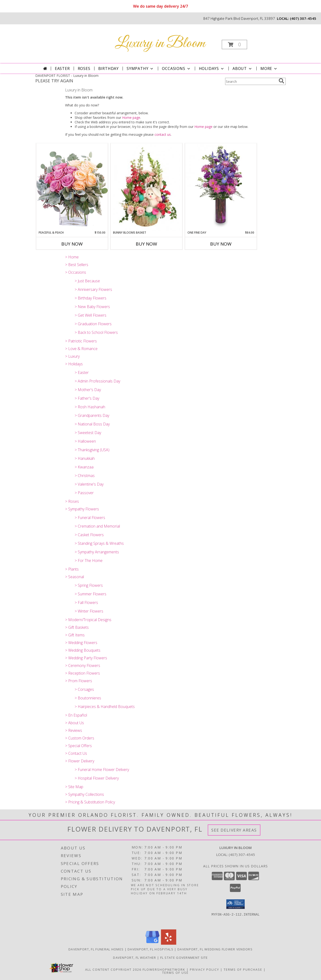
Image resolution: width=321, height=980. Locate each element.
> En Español (76, 715)
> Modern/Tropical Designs (88, 620)
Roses (84, 68)
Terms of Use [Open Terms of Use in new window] (175, 973)
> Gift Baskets (77, 627)
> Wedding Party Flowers (86, 658)
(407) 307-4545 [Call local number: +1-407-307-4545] (303, 18)
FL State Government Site (184, 958)
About (243, 68)
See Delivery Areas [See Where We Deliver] (234, 830)
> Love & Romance (81, 349)
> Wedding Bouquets (83, 650)
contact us (163, 134)
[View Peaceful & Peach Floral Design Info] (72, 187)
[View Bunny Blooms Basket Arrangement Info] (146, 187)
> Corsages (84, 689)
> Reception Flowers (83, 673)
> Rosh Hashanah (90, 407)
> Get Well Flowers (91, 315)
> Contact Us (76, 753)
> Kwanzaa (84, 467)
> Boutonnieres (88, 698)
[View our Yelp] (169, 943)
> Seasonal (75, 577)
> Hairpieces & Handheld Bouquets (105, 707)
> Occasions (76, 272)
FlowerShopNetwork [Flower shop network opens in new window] (164, 970)
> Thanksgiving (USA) (92, 450)
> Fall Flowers (86, 603)
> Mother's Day (88, 390)
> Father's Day (87, 398)
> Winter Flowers (89, 611)
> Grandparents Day (92, 415)
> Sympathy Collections (85, 794)
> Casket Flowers (89, 535)
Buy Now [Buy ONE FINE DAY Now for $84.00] (221, 244)
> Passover (84, 493)
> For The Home (89, 561)
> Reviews (74, 730)
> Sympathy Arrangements (97, 552)
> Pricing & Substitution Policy (90, 802)
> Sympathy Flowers (82, 509)
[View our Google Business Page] (152, 943)
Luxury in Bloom (160, 44)
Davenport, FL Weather (135, 958)
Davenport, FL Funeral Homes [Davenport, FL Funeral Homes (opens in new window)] (96, 949)
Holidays (212, 68)
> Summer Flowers (91, 594)
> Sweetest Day (88, 433)
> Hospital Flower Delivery (97, 778)
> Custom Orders (80, 738)
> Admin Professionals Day (97, 381)
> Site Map (74, 787)
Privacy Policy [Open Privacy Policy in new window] (205, 970)
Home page (131, 118)
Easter (62, 68)
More (269, 68)
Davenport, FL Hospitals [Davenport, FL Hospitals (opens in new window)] (150, 949)
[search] (281, 81)
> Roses (72, 501)
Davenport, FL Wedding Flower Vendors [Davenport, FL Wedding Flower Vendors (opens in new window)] (215, 949)
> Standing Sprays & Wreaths (99, 543)
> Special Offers (78, 746)
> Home (72, 257)
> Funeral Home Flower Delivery (102, 770)
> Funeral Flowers (90, 518)
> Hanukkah (85, 458)
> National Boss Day (92, 424)
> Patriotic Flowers (81, 341)
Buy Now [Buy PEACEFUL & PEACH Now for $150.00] (72, 244)
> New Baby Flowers (92, 307)
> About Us (75, 723)
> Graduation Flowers (93, 324)
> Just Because (87, 281)
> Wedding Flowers (81, 643)
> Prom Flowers (79, 681)
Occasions (176, 68)
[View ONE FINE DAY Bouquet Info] (221, 187)
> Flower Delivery (80, 761)
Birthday (109, 68)
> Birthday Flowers (91, 298)
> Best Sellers (77, 265)
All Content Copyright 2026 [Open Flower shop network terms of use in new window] (113, 970)
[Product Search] (251, 81)
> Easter (82, 372)
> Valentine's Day (89, 484)
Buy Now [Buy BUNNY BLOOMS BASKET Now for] (146, 244)
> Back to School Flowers (96, 332)
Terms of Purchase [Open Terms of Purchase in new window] (243, 970)
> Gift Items (75, 635)
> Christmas (85, 476)
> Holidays (74, 364)
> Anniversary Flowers (93, 289)
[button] (234, 45)
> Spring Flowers (89, 585)
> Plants (72, 569)
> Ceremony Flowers (83, 666)
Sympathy (140, 68)
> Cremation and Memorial (97, 526)
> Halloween (85, 441)
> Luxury (72, 356)
